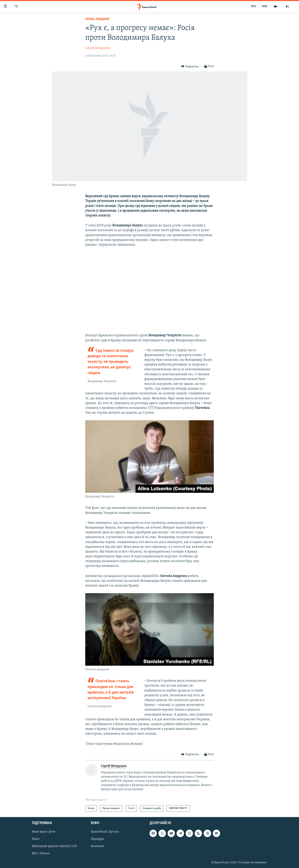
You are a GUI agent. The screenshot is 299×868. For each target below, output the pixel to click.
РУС (254, 6)
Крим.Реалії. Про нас (105, 832)
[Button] (190, 67)
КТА (264, 6)
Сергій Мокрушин (98, 48)
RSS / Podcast (41, 854)
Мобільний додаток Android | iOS (54, 846)
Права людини (97, 19)
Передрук (97, 839)
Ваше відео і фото (44, 832)
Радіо (36, 839)
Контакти (97, 846)
